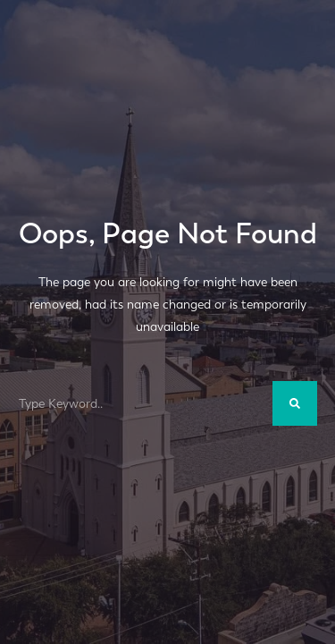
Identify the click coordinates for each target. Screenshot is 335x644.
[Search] (295, 403)
